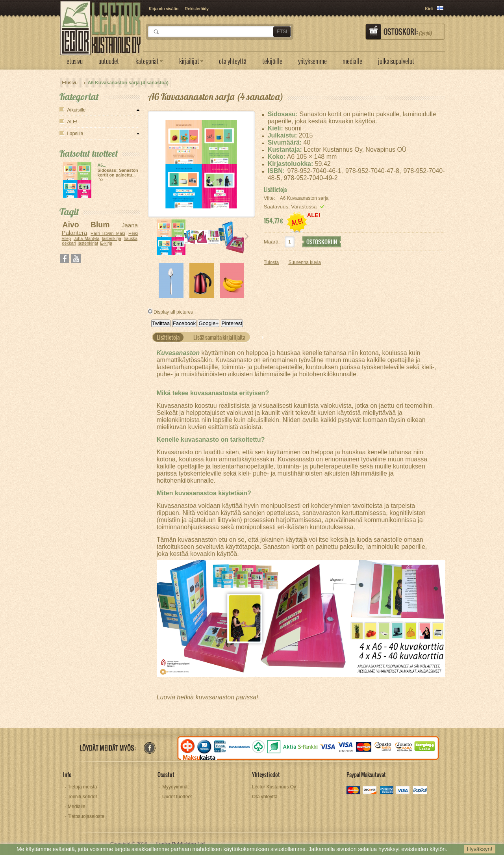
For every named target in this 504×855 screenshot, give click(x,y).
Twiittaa (161, 323)
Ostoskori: (408, 32)
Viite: (270, 198)
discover (370, 791)
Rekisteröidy (197, 9)
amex (387, 791)
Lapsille (75, 134)
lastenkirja (112, 238)
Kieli (429, 9)
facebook (149, 748)
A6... (102, 165)
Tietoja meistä (82, 787)
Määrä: (272, 242)
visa (403, 791)
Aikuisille (77, 110)
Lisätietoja (275, 190)
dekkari (69, 243)
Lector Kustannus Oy (274, 787)
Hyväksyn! (480, 849)
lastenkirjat (88, 243)
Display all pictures (173, 312)
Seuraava (247, 236)
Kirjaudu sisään (164, 9)
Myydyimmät (175, 787)
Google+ (208, 323)
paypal (420, 791)
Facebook (184, 323)
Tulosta (271, 262)
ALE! (72, 122)
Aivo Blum (86, 225)
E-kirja (106, 243)
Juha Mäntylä (87, 238)
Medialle (77, 807)
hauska (131, 238)
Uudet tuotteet (177, 797)
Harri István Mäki (108, 233)
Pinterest (232, 323)
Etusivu (70, 83)
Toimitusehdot (82, 797)
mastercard (354, 791)
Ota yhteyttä (265, 797)
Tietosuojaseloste (86, 816)
